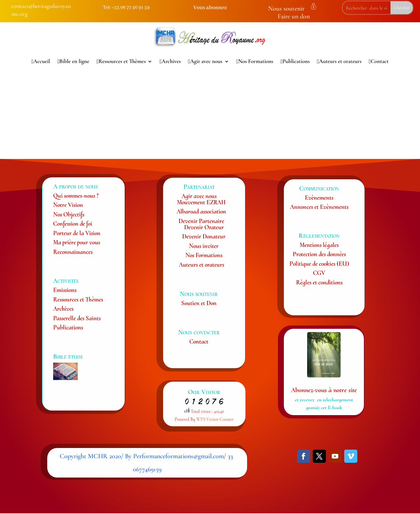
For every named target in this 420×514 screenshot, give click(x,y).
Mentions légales (319, 245)
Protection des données (319, 254)
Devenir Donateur (204, 236)
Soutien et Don (199, 303)
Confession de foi (73, 223)
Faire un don (294, 16)
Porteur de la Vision (77, 233)
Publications (295, 61)
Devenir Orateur (204, 227)
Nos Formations (255, 61)
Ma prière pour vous (77, 242)
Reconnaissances (73, 252)
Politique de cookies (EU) (319, 264)
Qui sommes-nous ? (76, 196)
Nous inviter (204, 246)
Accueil (41, 61)
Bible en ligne (73, 61)
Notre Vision (68, 205)
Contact (379, 61)
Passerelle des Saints (77, 318)
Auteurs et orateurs (339, 61)
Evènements (319, 198)
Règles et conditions (319, 282)
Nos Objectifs (69, 214)
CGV (319, 273)
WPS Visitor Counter (215, 419)
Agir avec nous (205, 61)
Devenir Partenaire (201, 221)
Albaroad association (201, 211)
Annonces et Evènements (319, 207)
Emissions (65, 290)
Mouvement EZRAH (201, 202)
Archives (170, 61)
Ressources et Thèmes (121, 61)
